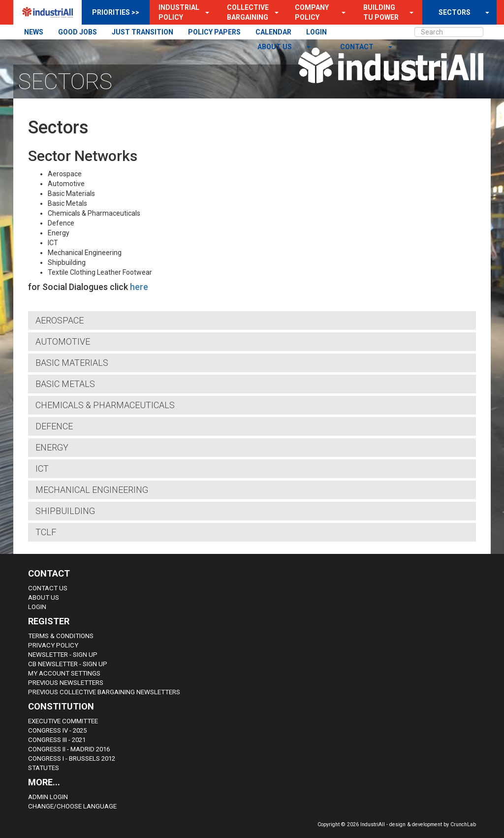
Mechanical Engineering (92, 490)
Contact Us (48, 588)
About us (275, 47)
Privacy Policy (53, 645)
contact (358, 47)
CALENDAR (273, 32)
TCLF (46, 532)
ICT (42, 468)
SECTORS (455, 12)
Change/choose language (72, 806)
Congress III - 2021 (57, 740)
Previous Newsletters (66, 683)
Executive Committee (63, 721)
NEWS (34, 32)
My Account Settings (64, 673)
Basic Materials (72, 363)
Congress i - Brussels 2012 (72, 758)
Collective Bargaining (248, 12)
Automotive (63, 341)
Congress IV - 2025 (57, 730)
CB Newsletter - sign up (68, 664)
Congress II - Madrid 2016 (69, 749)
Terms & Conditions (61, 636)
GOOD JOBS (78, 32)
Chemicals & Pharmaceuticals (105, 405)
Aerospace (60, 320)
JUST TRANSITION (142, 32)
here (139, 287)
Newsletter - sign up (63, 655)
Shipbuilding (65, 511)
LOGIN (316, 32)
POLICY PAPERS (214, 32)
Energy (52, 447)
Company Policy (312, 12)
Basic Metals (65, 384)
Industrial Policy (179, 12)
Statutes (44, 768)
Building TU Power (381, 12)
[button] (204, 12)
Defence (54, 426)
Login (37, 607)
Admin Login (48, 797)
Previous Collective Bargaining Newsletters (104, 692)
